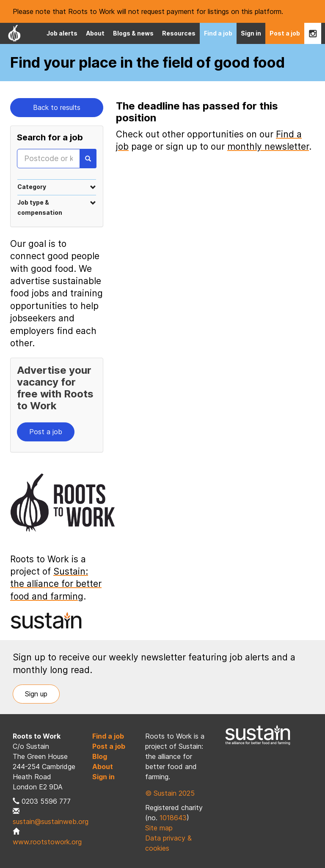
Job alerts (62, 33)
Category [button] (57, 187)
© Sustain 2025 (170, 793)
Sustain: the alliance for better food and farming (56, 584)
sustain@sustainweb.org (51, 821)
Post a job (285, 33)
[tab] (57, 187)
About (95, 33)
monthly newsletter (268, 146)
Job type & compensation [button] (57, 207)
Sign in (251, 33)
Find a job (218, 33)
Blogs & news (133, 33)
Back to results (57, 107)
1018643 (173, 818)
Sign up (36, 694)
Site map (159, 828)
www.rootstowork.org (47, 842)
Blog (100, 756)
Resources (179, 33)
